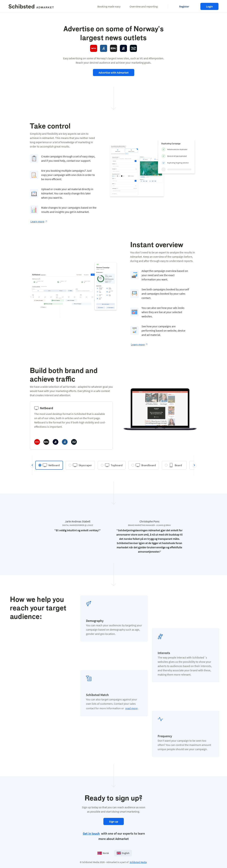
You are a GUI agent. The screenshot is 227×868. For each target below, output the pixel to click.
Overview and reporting (144, 6)
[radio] (49, 465)
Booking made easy (109, 6)
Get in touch (91, 833)
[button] (109, 6)
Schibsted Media (138, 862)
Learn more (39, 221)
